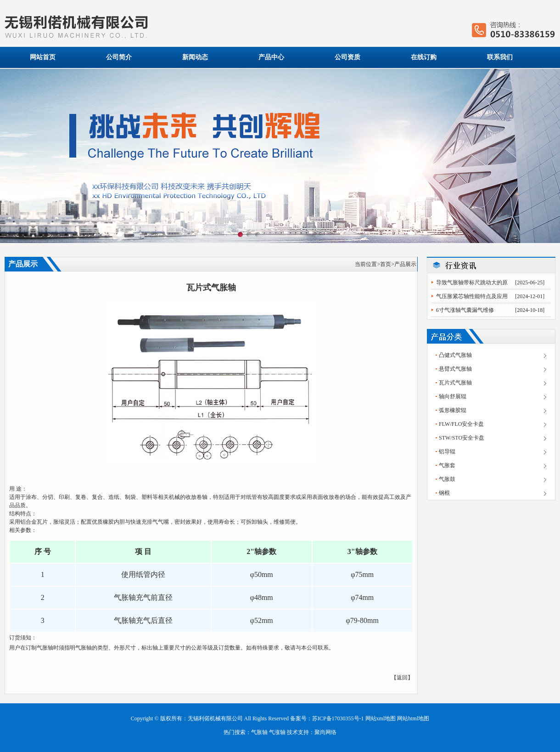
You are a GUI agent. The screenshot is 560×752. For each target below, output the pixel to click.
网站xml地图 (381, 718)
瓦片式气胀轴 (455, 383)
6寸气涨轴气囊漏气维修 (465, 310)
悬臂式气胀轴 (455, 369)
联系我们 (500, 57)
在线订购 (424, 57)
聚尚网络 (325, 732)
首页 (386, 264)
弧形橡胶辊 (453, 410)
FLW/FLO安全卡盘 (461, 424)
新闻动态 (195, 57)
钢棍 (444, 493)
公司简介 (119, 57)
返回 (402, 678)
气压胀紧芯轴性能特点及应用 (472, 296)
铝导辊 (447, 452)
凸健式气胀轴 (455, 355)
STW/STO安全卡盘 (462, 438)
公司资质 (347, 57)
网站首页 (43, 57)
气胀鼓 (447, 479)
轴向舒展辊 (453, 396)
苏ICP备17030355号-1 (338, 718)
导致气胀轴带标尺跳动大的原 (472, 283)
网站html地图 (413, 718)
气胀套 (447, 465)
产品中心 (271, 57)
